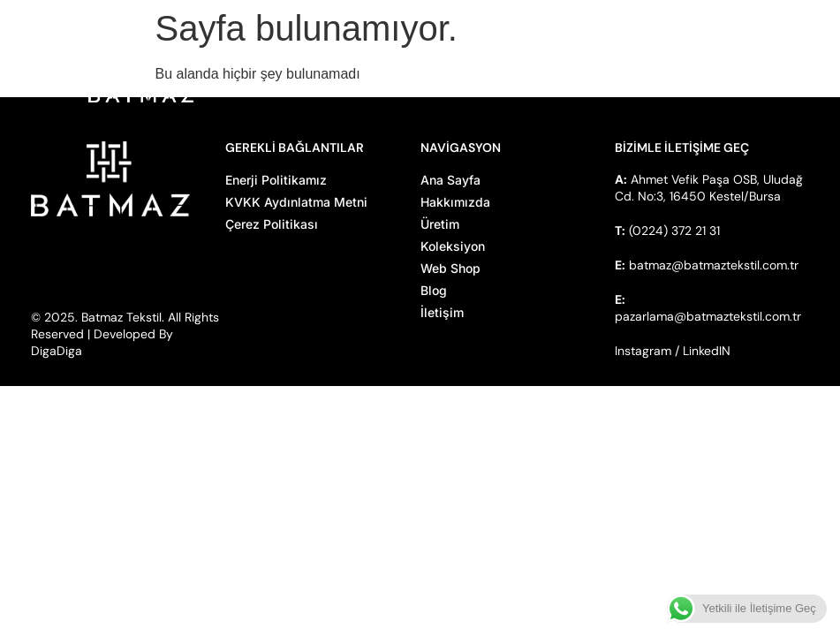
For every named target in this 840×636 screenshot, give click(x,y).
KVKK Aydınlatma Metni (296, 202)
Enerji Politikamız (276, 180)
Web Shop (450, 268)
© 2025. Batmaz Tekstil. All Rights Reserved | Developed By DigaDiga (125, 334)
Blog (434, 290)
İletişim (442, 312)
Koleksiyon (453, 246)
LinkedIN (707, 351)
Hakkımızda (455, 202)
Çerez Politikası (272, 224)
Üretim (440, 224)
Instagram (643, 351)
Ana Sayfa (450, 180)
